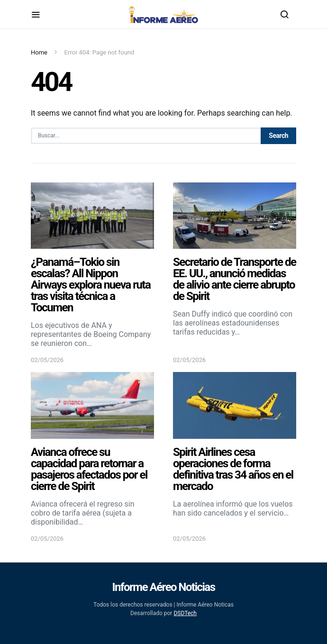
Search (278, 136)
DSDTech (185, 613)
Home (39, 52)
